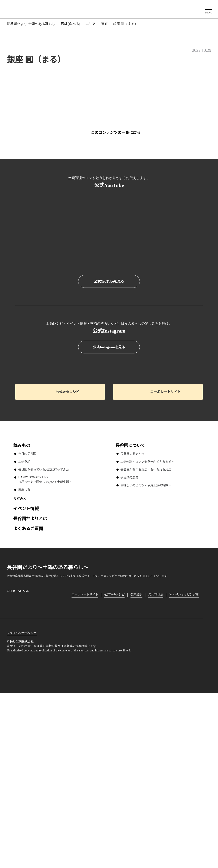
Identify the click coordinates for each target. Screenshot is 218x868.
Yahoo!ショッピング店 (186, 760)
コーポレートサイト (165, 558)
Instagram (10, 767)
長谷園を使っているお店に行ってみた (43, 635)
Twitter (35, 767)
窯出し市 (24, 655)
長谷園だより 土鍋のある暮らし (109, 9)
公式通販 (138, 760)
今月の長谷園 (27, 619)
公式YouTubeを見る (109, 282)
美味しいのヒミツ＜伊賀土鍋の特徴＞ (146, 651)
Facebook (22, 767)
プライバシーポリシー (22, 799)
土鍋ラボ (24, 627)
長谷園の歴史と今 (132, 619)
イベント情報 (26, 674)
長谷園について (130, 611)
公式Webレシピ (68, 558)
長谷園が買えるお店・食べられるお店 (146, 635)
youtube (47, 767)
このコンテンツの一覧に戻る (116, 132)
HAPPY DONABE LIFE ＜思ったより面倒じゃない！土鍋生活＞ (45, 645)
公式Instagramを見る (109, 513)
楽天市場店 (157, 760)
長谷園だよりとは (30, 684)
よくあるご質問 (28, 694)
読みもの (22, 611)
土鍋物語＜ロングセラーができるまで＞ (147, 627)
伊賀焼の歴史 (129, 643)
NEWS (19, 664)
